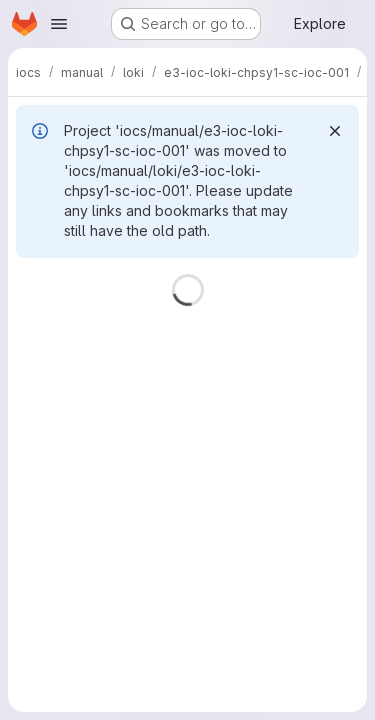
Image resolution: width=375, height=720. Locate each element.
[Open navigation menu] (59, 24)
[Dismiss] (335, 131)
